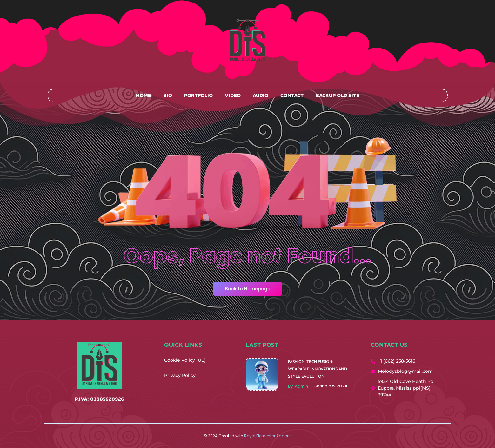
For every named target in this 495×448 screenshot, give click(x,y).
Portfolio (198, 95)
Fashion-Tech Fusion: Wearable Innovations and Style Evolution (318, 369)
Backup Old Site (338, 95)
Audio (261, 95)
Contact (292, 95)
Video (233, 95)
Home (144, 95)
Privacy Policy (180, 375)
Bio (168, 95)
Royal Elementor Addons (268, 436)
